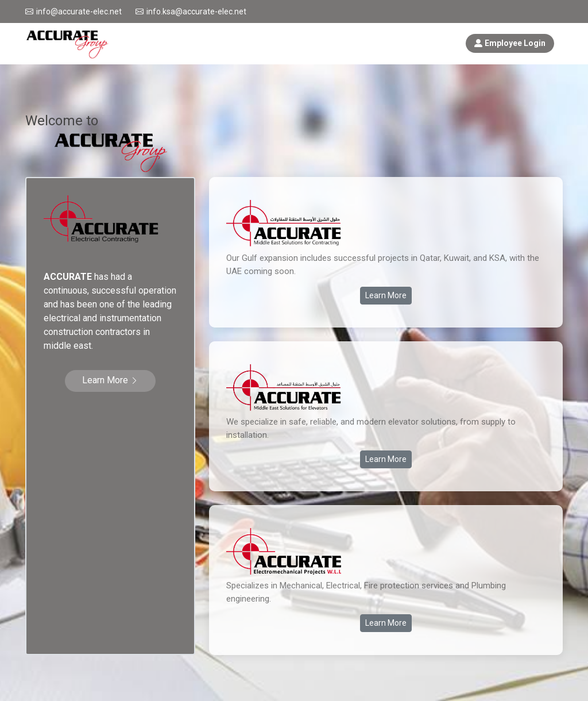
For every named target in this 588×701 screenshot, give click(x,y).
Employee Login (510, 43)
